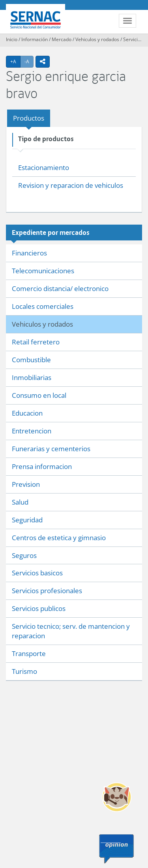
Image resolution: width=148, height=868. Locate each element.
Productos (29, 118)
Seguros (24, 555)
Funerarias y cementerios (51, 449)
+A (15, 61)
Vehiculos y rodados (97, 39)
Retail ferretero (36, 342)
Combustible (31, 360)
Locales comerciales (43, 306)
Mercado (62, 39)
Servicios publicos (39, 608)
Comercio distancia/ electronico (60, 288)
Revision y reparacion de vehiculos (71, 185)
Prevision (26, 484)
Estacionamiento (44, 167)
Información (35, 39)
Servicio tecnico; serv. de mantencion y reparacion (71, 631)
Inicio (12, 39)
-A (29, 61)
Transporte (29, 653)
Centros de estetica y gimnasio (59, 538)
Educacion (27, 413)
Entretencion (32, 431)
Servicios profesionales (47, 591)
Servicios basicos (37, 573)
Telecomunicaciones (43, 271)
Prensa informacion (42, 466)
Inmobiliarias (32, 377)
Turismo (24, 671)
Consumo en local (39, 395)
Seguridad (27, 520)
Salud (20, 502)
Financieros (29, 253)
